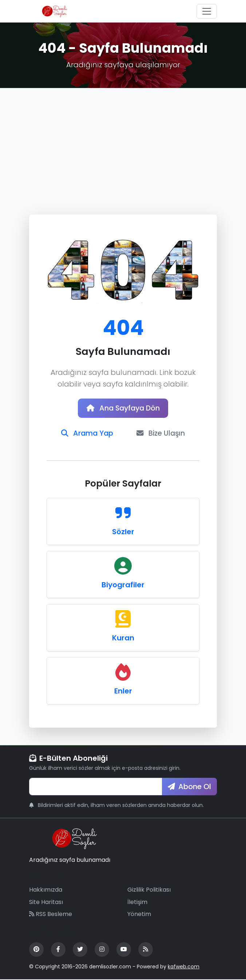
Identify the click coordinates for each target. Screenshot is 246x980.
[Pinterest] (36, 950)
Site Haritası (46, 903)
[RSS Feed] (146, 950)
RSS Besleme (51, 915)
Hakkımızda (46, 890)
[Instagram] (102, 950)
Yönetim (139, 915)
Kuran (123, 639)
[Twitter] (80, 950)
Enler (123, 692)
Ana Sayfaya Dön (123, 408)
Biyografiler (123, 585)
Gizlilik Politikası (149, 890)
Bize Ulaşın (161, 434)
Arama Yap (87, 434)
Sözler (123, 532)
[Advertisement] (123, 143)
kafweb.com (184, 967)
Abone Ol (189, 787)
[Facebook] (58, 950)
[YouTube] (124, 950)
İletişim (137, 903)
